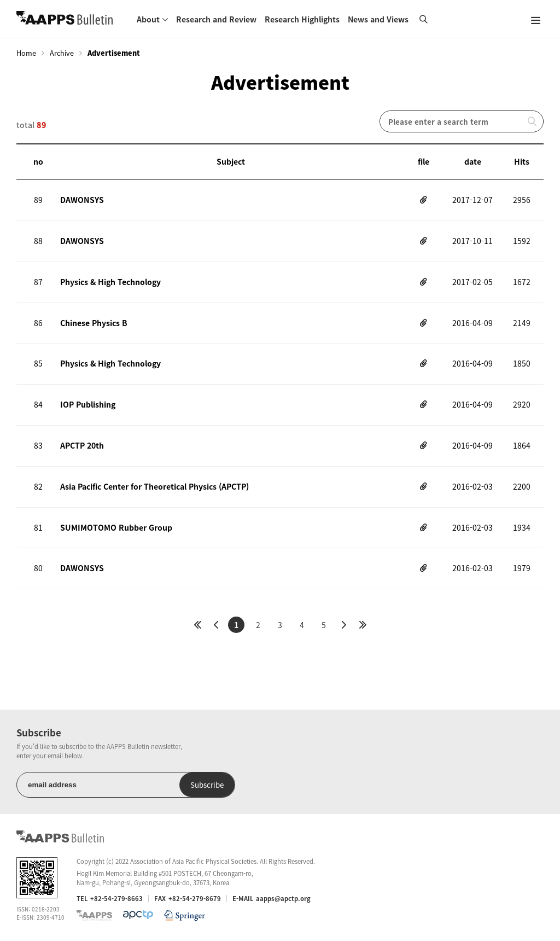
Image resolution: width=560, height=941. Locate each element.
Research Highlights (302, 19)
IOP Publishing (88, 404)
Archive (62, 53)
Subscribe (207, 785)
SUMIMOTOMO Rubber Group (116, 527)
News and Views (378, 19)
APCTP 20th (82, 445)
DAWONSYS (82, 200)
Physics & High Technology (110, 282)
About (148, 19)
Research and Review (216, 19)
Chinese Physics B (94, 323)
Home (26, 53)
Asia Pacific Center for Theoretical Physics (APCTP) (154, 486)
